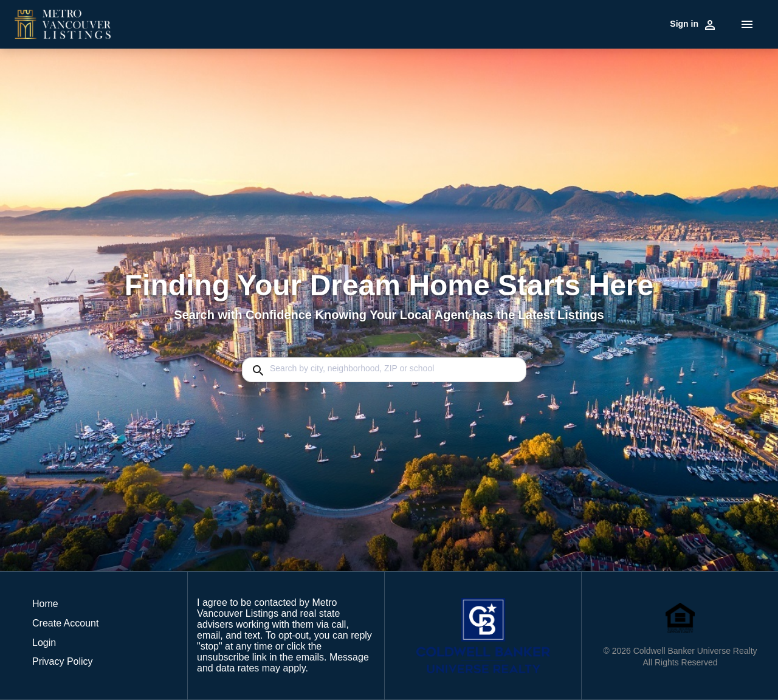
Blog (604, 23)
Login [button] (44, 643)
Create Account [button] (65, 623)
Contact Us (640, 23)
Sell (284, 23)
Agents (574, 23)
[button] (65, 646)
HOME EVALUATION (514, 23)
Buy (262, 23)
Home (680, 23)
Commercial (321, 23)
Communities (376, 23)
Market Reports (437, 23)
